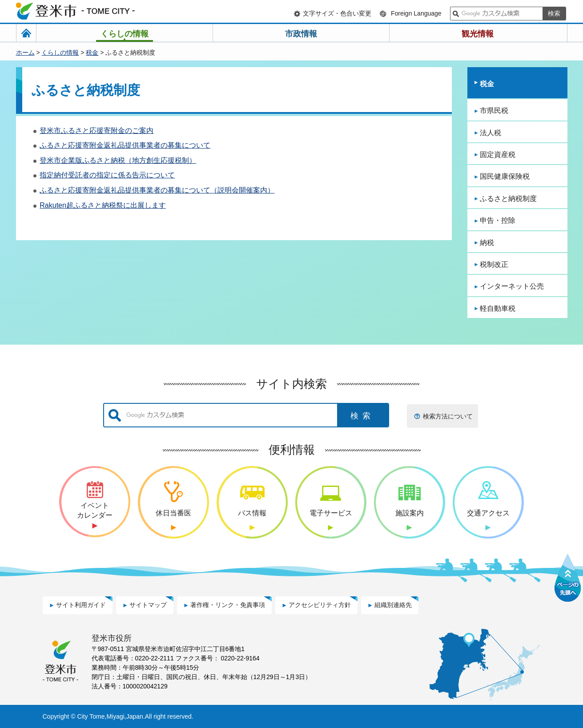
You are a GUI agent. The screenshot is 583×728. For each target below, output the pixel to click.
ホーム (25, 52)
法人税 (491, 133)
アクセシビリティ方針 (320, 605)
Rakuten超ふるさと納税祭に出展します (103, 205)
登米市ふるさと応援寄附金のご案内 (96, 131)
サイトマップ (148, 605)
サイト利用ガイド (81, 605)
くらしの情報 (60, 52)
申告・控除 (498, 220)
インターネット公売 (512, 286)
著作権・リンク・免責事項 (228, 605)
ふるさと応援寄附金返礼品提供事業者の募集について (125, 145)
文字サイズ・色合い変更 (337, 13)
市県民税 (494, 111)
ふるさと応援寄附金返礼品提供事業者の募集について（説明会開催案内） (157, 190)
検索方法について (448, 416)
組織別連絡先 (393, 605)
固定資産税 (498, 155)
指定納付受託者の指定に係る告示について (107, 175)
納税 (487, 243)
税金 (92, 52)
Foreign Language (416, 13)
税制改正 (494, 264)
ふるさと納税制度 (508, 199)
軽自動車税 (498, 308)
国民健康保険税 (505, 176)
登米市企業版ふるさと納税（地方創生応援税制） (118, 160)
